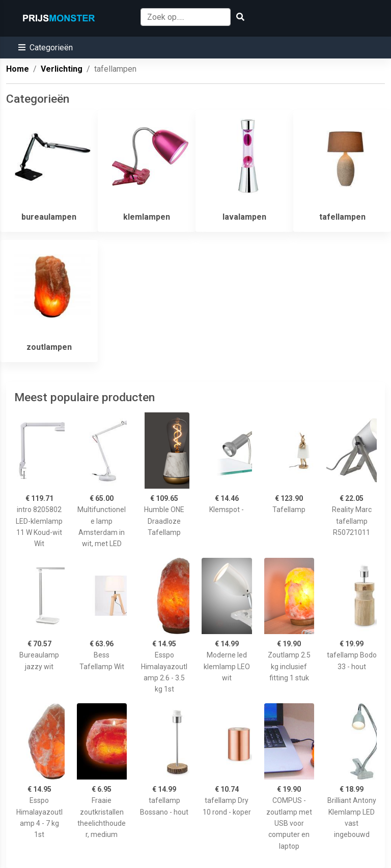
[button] (46, 48)
